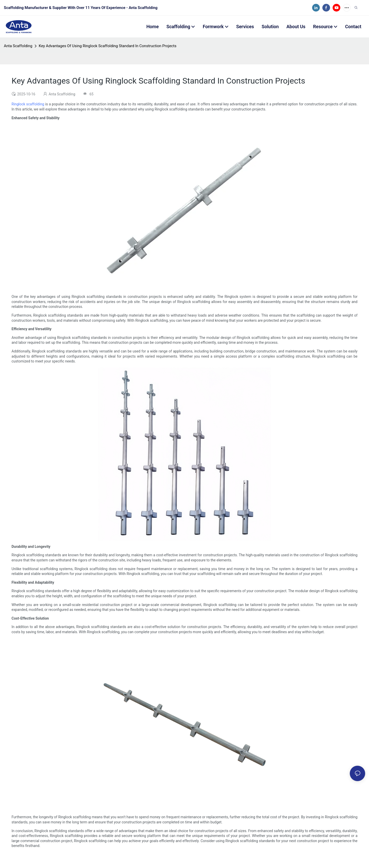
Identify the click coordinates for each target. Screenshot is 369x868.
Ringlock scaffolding (28, 104)
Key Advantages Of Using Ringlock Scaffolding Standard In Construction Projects (107, 46)
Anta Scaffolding (18, 46)
